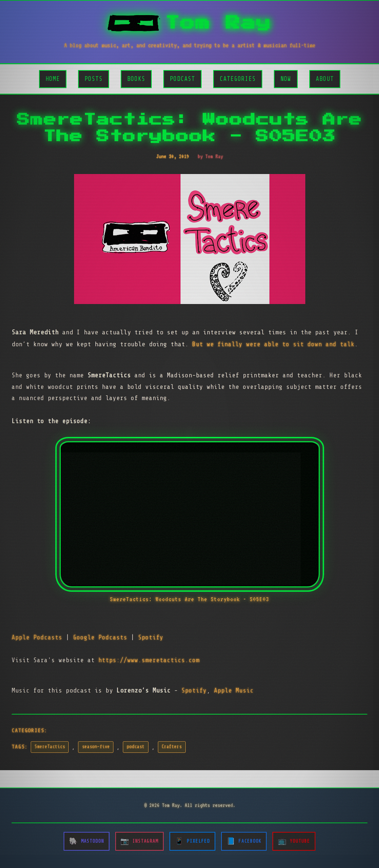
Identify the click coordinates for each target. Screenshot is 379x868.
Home (53, 79)
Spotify (151, 637)
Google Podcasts (100, 637)
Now (286, 79)
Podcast (182, 79)
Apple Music (234, 690)
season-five (96, 747)
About (325, 79)
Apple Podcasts (37, 637)
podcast (136, 747)
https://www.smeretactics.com (149, 660)
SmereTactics (50, 747)
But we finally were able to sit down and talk (273, 344)
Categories (238, 79)
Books (136, 79)
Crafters (172, 747)
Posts (94, 79)
